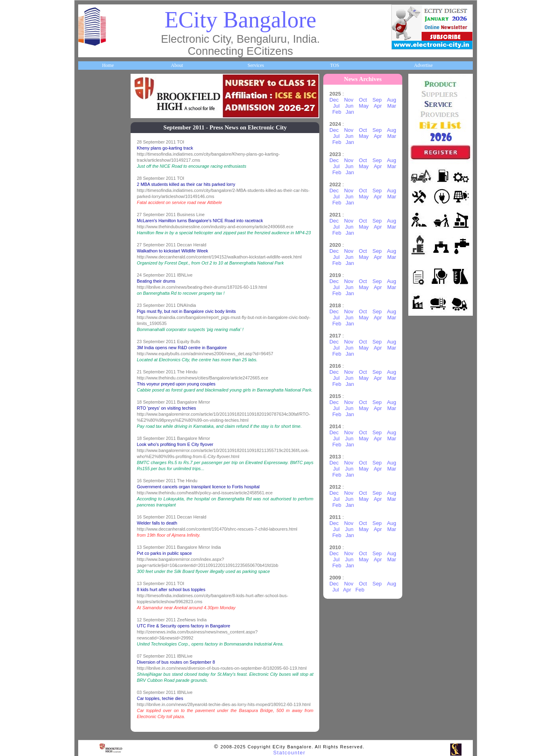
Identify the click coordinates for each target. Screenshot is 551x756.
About (177, 65)
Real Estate (94, 427)
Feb (337, 112)
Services (256, 65)
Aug (392, 100)
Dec (334, 100)
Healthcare (94, 232)
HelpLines (93, 260)
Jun (349, 106)
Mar (392, 106)
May (364, 106)
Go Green (93, 371)
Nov (349, 100)
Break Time (95, 483)
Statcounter (289, 753)
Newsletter (93, 344)
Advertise (423, 65)
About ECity (95, 120)
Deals (88, 400)
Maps (88, 287)
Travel (89, 316)
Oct (363, 100)
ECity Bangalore (240, 20)
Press (88, 511)
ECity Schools (97, 204)
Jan (350, 112)
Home (108, 65)
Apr (378, 106)
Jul (336, 106)
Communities (96, 456)
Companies (94, 176)
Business (91, 148)
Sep (377, 100)
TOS (335, 65)
